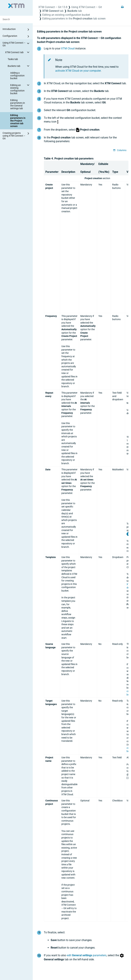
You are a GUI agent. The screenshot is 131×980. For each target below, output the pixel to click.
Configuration (16, 36)
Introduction (16, 30)
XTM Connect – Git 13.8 (53, 7)
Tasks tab (13, 59)
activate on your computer (78, 71)
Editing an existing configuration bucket (20, 89)
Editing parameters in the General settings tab (18, 104)
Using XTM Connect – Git (16, 44)
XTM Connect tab (18, 52)
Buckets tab (19, 66)
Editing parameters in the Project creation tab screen (18, 121)
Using (87, 7)
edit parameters (87, 955)
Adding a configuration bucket (17, 76)
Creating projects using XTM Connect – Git (16, 136)
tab (53, 11)
